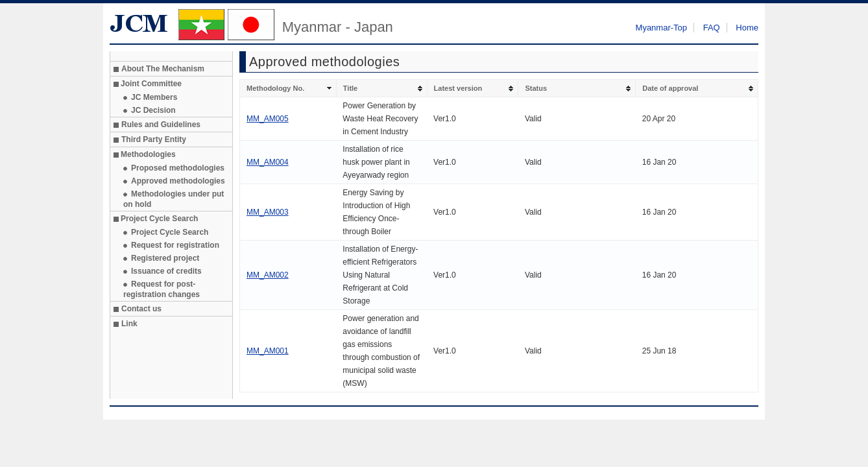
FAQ (712, 28)
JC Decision (153, 110)
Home (747, 28)
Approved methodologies (178, 181)
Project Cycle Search (170, 232)
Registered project (165, 258)
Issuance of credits (166, 271)
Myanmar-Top (661, 28)
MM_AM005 (268, 119)
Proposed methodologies (178, 168)
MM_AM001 (268, 351)
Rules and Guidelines (161, 125)
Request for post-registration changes (162, 289)
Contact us (141, 309)
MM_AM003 (268, 212)
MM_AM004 (268, 162)
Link (129, 324)
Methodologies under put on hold (174, 199)
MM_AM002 (268, 275)
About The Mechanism (163, 69)
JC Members (154, 97)
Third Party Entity (154, 139)
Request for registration (175, 245)
